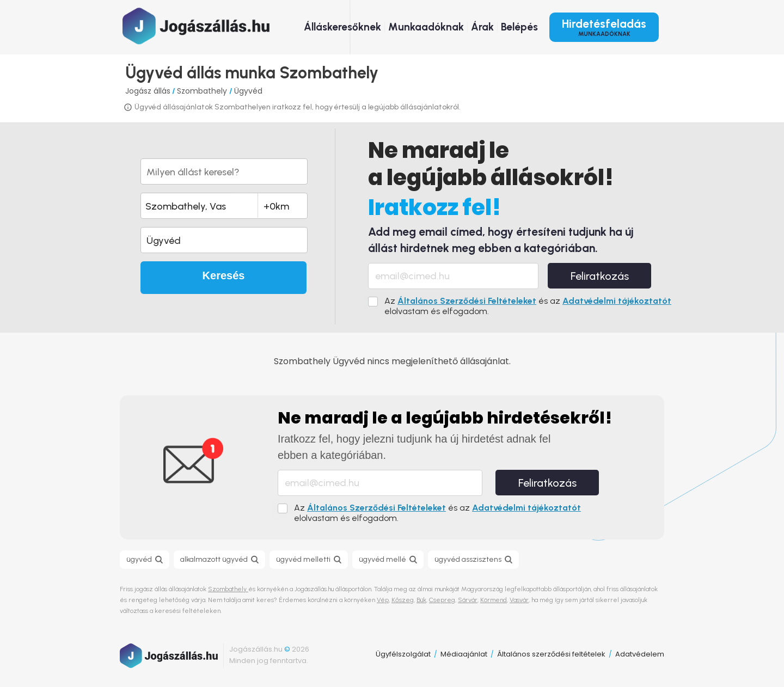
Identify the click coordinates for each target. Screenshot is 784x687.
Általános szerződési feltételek (551, 654)
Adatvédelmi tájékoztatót (617, 301)
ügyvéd (139, 559)
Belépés (519, 27)
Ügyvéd (248, 91)
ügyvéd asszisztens (468, 559)
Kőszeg (403, 600)
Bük (421, 600)
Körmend (494, 600)
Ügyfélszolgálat (403, 654)
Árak (482, 27)
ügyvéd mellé (382, 559)
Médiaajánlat (464, 654)
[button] (224, 240)
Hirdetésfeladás (604, 27)
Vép (383, 600)
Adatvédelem (640, 654)
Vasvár (519, 600)
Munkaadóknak (426, 27)
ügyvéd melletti (303, 559)
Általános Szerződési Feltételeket (467, 301)
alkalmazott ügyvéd (214, 559)
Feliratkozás (600, 276)
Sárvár (468, 600)
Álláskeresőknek (342, 27)
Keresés (224, 275)
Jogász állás (148, 91)
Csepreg (442, 600)
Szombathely (203, 91)
